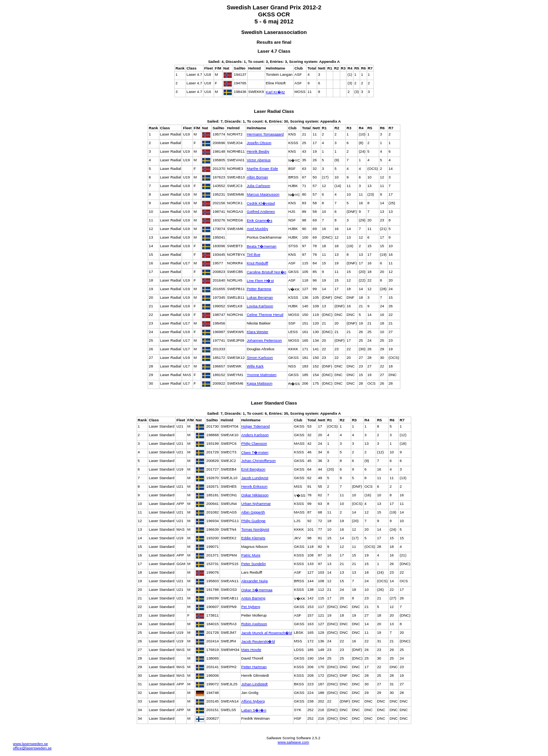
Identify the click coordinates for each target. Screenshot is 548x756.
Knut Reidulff (258, 263)
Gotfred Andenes (261, 211)
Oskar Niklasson (255, 495)
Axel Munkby (258, 229)
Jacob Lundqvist (255, 478)
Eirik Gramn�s (260, 220)
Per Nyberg (251, 607)
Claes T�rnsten (255, 452)
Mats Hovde (251, 650)
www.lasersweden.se (30, 744)
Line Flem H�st (260, 281)
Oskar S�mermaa (257, 590)
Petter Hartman (254, 667)
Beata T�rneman (262, 246)
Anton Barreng (253, 598)
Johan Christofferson (259, 461)
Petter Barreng (259, 289)
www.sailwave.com (294, 742)
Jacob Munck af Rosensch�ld (267, 633)
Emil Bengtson (253, 469)
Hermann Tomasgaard (265, 134)
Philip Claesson (254, 443)
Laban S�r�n (254, 710)
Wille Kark (255, 366)
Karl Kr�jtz (276, 92)
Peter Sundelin (254, 564)
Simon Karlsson (260, 357)
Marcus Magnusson (263, 194)
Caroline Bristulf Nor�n (267, 272)
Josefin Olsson (259, 143)
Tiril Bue (254, 254)
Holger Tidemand (256, 426)
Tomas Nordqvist (255, 529)
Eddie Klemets (253, 538)
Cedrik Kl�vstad (261, 203)
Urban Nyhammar (256, 504)
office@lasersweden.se (32, 748)
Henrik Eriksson (254, 486)
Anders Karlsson (255, 435)
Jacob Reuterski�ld (258, 641)
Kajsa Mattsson (260, 383)
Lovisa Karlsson (260, 306)
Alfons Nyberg (253, 701)
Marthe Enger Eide (262, 168)
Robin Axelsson (254, 624)
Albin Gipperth (253, 512)
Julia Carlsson (259, 186)
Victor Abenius (259, 160)
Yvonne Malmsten (262, 375)
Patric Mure (251, 555)
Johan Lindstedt (255, 684)
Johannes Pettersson (264, 340)
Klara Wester (258, 332)
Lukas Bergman (260, 297)
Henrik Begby (258, 151)
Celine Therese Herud (265, 315)
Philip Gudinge (253, 521)
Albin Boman (257, 177)
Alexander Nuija (255, 581)
